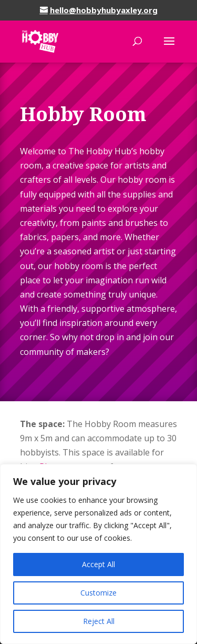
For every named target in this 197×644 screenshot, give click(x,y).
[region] (98, 554)
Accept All (98, 564)
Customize (98, 593)
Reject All (99, 621)
